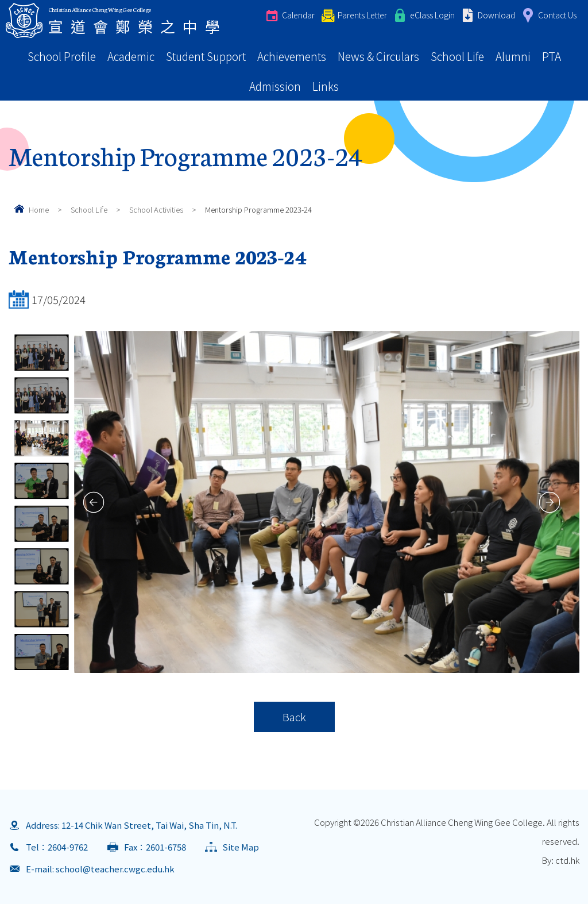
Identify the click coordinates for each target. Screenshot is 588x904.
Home (39, 209)
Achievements (292, 56)
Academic (131, 56)
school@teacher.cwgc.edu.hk (115, 869)
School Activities (156, 209)
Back (294, 717)
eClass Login (432, 15)
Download (496, 15)
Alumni (513, 56)
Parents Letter (362, 15)
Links (326, 86)
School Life (457, 56)
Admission (275, 86)
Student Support (206, 56)
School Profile (62, 56)
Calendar (298, 15)
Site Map (241, 847)
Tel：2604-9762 (57, 847)
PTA (552, 56)
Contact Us (557, 15)
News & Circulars (378, 56)
